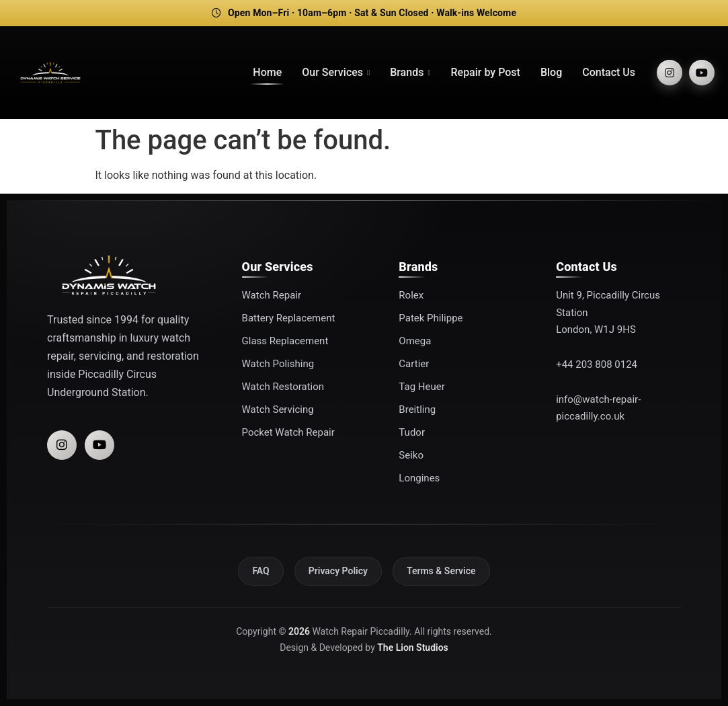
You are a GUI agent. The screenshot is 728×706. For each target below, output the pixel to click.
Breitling (417, 409)
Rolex (411, 295)
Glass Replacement (285, 341)
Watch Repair (272, 295)
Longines (419, 478)
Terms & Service (441, 571)
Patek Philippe (431, 318)
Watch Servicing (278, 409)
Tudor (412, 432)
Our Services (336, 72)
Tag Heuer (421, 387)
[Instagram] (670, 73)
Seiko (411, 455)
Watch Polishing (278, 364)
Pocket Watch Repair (288, 432)
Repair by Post (485, 72)
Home (267, 72)
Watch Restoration (283, 387)
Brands (410, 72)
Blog (551, 72)
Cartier (414, 364)
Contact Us (609, 72)
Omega (415, 341)
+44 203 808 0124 (597, 364)
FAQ (260, 571)
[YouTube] (702, 73)
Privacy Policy (338, 571)
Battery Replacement (289, 318)
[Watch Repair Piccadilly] (50, 73)
